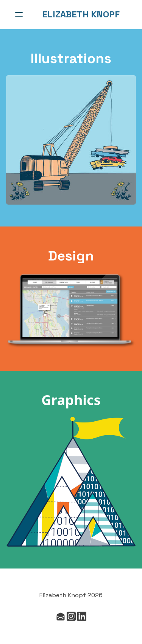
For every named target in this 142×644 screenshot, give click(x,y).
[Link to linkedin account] (82, 616)
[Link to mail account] (61, 616)
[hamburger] (19, 14)
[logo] (81, 14)
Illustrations (71, 59)
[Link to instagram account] (71, 616)
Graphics (71, 400)
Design (71, 256)
